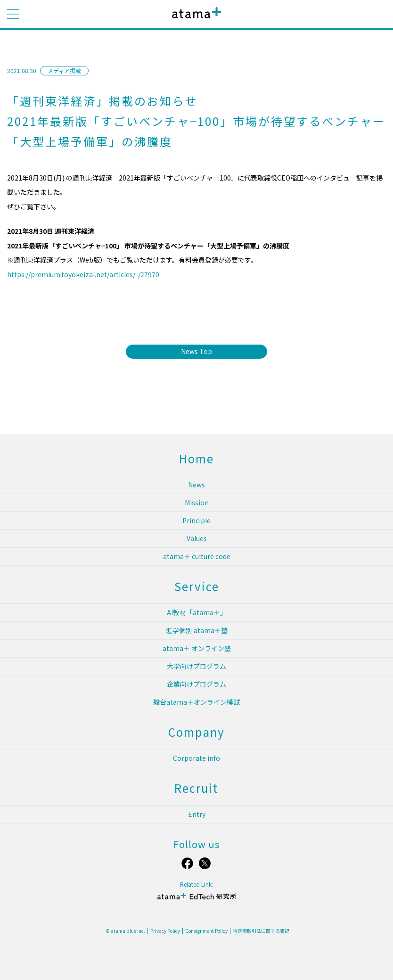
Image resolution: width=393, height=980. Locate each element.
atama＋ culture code (197, 556)
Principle (196, 520)
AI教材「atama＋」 (197, 612)
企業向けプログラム (196, 684)
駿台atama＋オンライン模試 (196, 702)
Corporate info (196, 758)
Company (196, 732)
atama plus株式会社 (195, 20)
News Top (196, 351)
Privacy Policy (165, 931)
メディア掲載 (64, 70)
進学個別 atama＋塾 (197, 630)
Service (197, 586)
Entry (197, 814)
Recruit (196, 788)
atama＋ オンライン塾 (197, 648)
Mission (197, 502)
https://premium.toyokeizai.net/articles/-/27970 (83, 274)
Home (196, 458)
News (196, 485)
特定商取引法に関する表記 (261, 931)
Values (197, 538)
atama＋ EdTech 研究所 (196, 900)
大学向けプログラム (196, 666)
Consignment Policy (206, 931)
